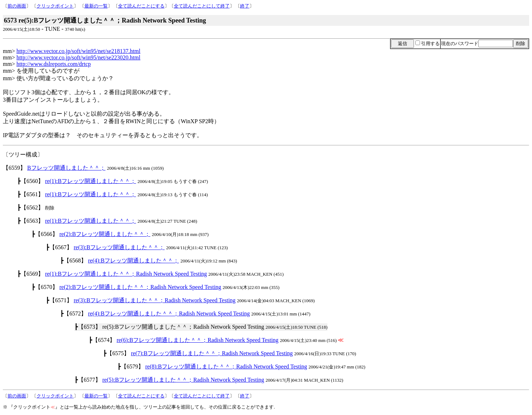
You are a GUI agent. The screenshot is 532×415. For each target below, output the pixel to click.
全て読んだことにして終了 (202, 6)
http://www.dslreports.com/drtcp (54, 64)
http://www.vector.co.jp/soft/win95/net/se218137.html (78, 51)
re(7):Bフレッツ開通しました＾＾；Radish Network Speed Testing (212, 353)
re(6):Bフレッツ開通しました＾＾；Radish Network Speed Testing (197, 340)
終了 (245, 6)
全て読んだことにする (141, 6)
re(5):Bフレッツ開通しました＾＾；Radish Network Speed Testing (183, 380)
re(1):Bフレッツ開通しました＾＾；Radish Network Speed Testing (126, 274)
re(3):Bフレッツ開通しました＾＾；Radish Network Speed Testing (155, 300)
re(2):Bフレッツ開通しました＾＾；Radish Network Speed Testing (140, 287)
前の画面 (17, 6)
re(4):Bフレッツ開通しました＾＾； (133, 260)
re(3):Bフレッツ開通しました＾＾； (119, 247)
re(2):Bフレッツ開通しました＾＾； (105, 234)
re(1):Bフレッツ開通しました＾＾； (91, 181)
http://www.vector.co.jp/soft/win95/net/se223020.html (78, 57)
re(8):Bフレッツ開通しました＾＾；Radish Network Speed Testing (226, 366)
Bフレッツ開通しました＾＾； (66, 168)
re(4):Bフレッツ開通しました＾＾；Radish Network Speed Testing (169, 313)
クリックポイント (55, 6)
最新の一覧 (96, 6)
